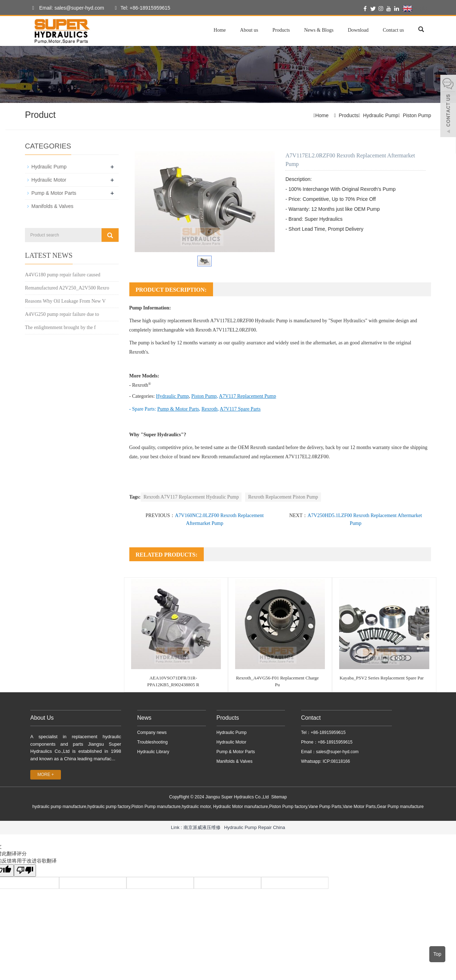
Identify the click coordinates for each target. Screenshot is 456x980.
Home (220, 30)
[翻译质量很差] (26, 870)
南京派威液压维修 (202, 827)
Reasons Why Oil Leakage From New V (65, 301)
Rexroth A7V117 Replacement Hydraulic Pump (191, 497)
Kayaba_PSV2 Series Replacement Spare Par (382, 678)
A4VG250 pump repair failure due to (62, 314)
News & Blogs (319, 30)
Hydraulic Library (153, 752)
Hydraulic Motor (49, 180)
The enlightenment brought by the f (60, 327)
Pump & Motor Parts (54, 193)
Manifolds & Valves (52, 206)
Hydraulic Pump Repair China (255, 827)
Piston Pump (417, 115)
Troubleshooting (152, 742)
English (416, 9)
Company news (152, 733)
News (144, 718)
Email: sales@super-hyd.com (66, 8)
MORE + (46, 775)
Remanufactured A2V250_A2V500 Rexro (67, 288)
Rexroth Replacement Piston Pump (283, 497)
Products (281, 30)
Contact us (394, 30)
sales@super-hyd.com (337, 752)
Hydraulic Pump (381, 115)
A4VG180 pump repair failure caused (63, 274)
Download (358, 30)
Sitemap (279, 797)
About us (249, 30)
